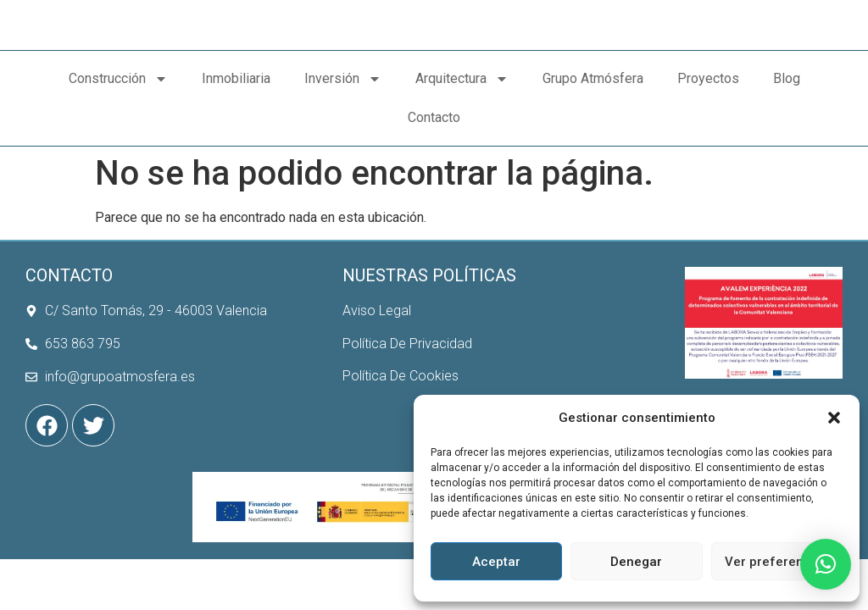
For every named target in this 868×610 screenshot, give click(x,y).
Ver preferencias (777, 562)
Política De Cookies (401, 414)
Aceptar (496, 562)
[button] (834, 408)
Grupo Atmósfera (593, 155)
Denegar (636, 562)
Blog (787, 155)
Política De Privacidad (407, 381)
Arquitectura (462, 155)
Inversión (343, 155)
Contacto (434, 194)
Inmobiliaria (236, 155)
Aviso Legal (377, 349)
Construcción (118, 155)
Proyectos (708, 155)
